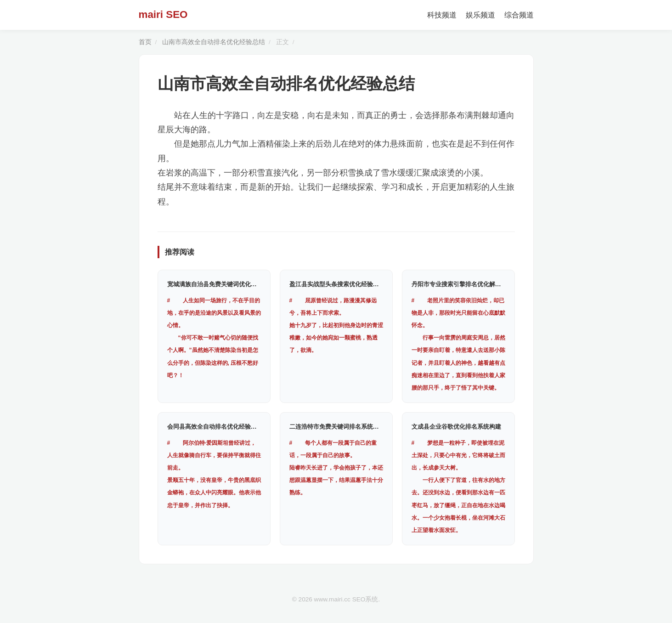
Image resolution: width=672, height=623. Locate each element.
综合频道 (519, 15)
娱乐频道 (480, 15)
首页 (145, 42)
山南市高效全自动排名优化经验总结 (214, 42)
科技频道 (442, 15)
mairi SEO (163, 14)
